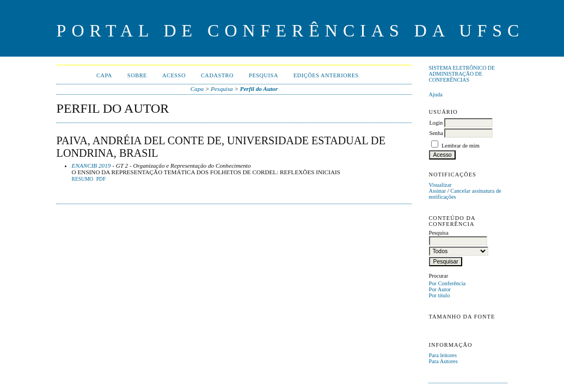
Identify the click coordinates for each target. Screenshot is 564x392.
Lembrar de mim (461, 146)
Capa (104, 75)
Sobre (137, 75)
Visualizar (440, 185)
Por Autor (440, 289)
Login (436, 123)
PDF (101, 179)
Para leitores (443, 355)
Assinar (437, 191)
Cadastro (217, 75)
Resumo (83, 179)
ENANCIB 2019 (91, 166)
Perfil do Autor (259, 89)
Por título (439, 295)
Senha (436, 133)
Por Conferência (447, 283)
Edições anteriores (326, 75)
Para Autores (443, 361)
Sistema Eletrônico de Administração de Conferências (462, 74)
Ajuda (435, 94)
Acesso (174, 75)
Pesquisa (263, 75)
